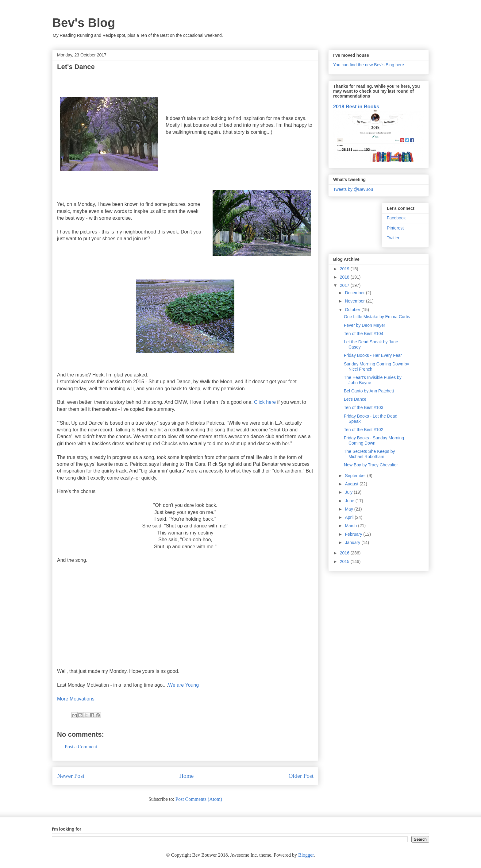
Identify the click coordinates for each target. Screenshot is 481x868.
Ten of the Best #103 (364, 407)
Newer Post (71, 776)
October (353, 310)
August (352, 484)
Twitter (393, 238)
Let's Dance (355, 399)
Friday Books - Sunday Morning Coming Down (374, 440)
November (355, 301)
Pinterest (395, 228)
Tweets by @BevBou (353, 189)
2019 (345, 269)
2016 (345, 553)
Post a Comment (81, 747)
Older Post (301, 776)
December (355, 293)
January (353, 542)
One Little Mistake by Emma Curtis (377, 317)
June (350, 501)
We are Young (183, 685)
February (354, 534)
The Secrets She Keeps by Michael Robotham (369, 454)
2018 (345, 277)
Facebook (396, 218)
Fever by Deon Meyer (365, 325)
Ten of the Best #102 (364, 430)
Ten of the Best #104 (364, 334)
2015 (345, 561)
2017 (345, 285)
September (356, 476)
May (349, 509)
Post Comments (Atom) (199, 799)
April (350, 517)
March (351, 526)
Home (186, 776)
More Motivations (76, 699)
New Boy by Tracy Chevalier (371, 465)
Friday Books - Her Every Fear (373, 355)
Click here (265, 402)
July (349, 492)
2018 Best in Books (356, 106)
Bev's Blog (84, 23)
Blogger (306, 855)
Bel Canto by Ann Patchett (369, 391)
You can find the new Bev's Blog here (369, 65)
